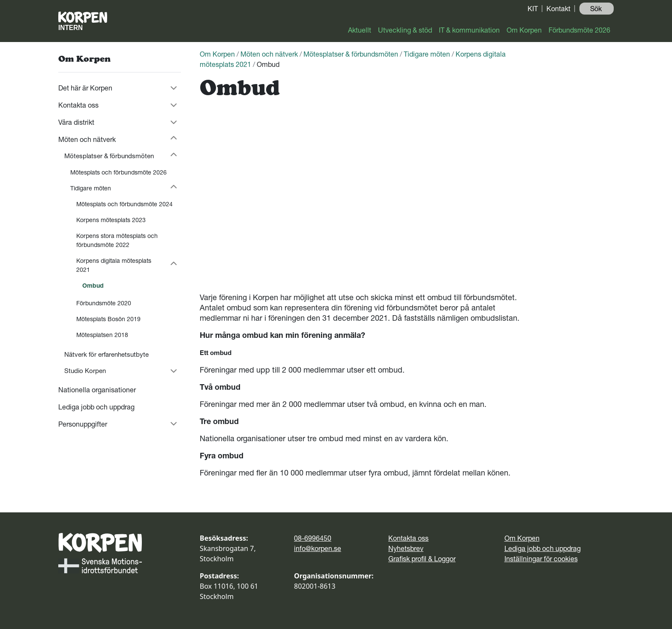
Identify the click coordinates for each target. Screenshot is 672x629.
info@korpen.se (318, 548)
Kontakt (558, 9)
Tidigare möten (91, 188)
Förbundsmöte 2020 (104, 303)
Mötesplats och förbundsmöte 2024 (124, 204)
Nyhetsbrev (406, 548)
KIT (533, 9)
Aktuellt (360, 30)
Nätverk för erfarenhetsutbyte (106, 354)
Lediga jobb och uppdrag (96, 407)
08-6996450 (313, 538)
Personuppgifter (83, 424)
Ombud (93, 286)
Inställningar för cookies (541, 559)
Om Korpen (524, 30)
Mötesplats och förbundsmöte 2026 (118, 172)
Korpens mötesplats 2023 (111, 220)
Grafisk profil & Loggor (422, 559)
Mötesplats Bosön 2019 (108, 319)
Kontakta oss (78, 105)
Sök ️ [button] (597, 9)
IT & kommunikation (469, 30)
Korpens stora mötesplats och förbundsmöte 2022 (117, 240)
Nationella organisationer (97, 390)
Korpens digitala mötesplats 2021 (114, 265)
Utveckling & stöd (405, 30)
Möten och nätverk (87, 139)
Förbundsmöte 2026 (579, 30)
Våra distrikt (76, 122)
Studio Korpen (85, 371)
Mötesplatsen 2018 (102, 335)
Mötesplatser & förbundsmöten (109, 156)
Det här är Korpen (85, 88)
